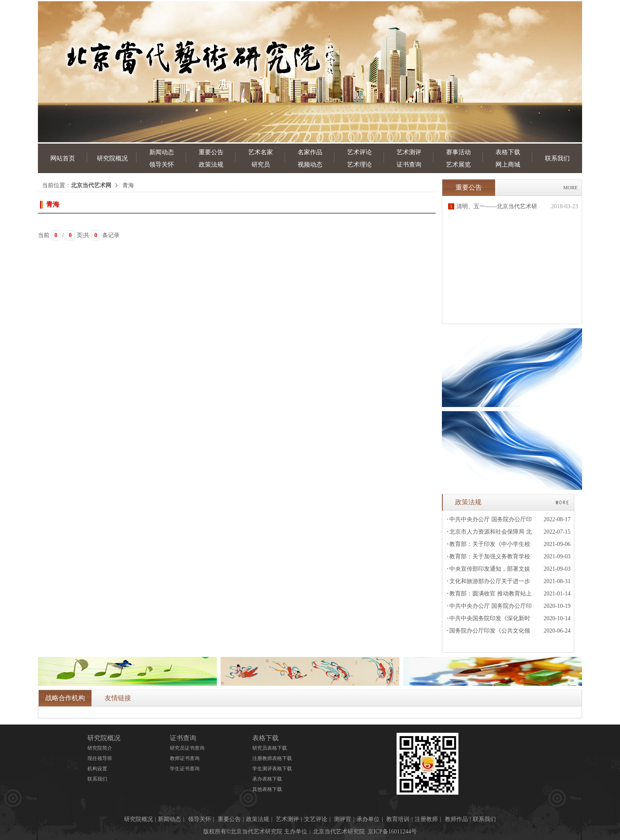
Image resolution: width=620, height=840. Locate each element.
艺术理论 (359, 165)
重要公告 (211, 152)
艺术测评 (409, 152)
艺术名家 (261, 152)
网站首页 (63, 158)
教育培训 (398, 819)
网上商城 (508, 165)
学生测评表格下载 (272, 769)
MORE (570, 188)
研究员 (261, 165)
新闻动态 (162, 152)
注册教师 (426, 819)
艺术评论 (359, 152)
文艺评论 (316, 819)
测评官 (343, 819)
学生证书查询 (185, 769)
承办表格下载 (267, 779)
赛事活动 (458, 152)
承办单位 (368, 819)
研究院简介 (100, 748)
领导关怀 (162, 165)
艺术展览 (458, 165)
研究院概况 (112, 158)
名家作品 (310, 152)
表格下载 (508, 152)
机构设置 (97, 769)
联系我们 (557, 158)
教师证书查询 (185, 758)
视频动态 (310, 165)
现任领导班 (100, 758)
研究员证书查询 (187, 748)
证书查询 (409, 165)
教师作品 (456, 819)
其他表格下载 (267, 789)
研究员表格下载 (270, 748)
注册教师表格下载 (272, 758)
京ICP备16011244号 (392, 832)
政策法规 (211, 165)
